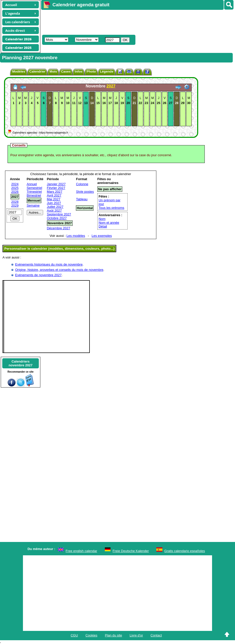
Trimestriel (34, 192)
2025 (15, 188)
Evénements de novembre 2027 (38, 275)
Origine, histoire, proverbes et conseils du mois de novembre (59, 270)
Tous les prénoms (111, 208)
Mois (53, 71)
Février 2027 (56, 188)
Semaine (33, 205)
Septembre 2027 (59, 214)
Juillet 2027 (55, 207)
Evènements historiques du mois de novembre (49, 264)
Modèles (19, 71)
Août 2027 (54, 211)
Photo (91, 71)
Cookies (91, 635)
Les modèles (76, 236)
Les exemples (102, 236)
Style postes (85, 192)
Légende (107, 71)
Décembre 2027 (59, 228)
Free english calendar (81, 551)
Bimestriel (34, 195)
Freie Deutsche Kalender (131, 551)
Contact (156, 635)
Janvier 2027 (56, 184)
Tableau (82, 199)
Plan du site (113, 635)
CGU (74, 635)
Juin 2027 (54, 203)
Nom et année (109, 223)
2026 (15, 192)
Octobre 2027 (57, 218)
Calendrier (37, 71)
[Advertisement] (133, 22)
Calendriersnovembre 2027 (21, 363)
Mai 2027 (54, 199)
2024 (15, 184)
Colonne (82, 184)
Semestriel (34, 188)
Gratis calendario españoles (185, 551)
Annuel (32, 184)
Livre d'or (136, 635)
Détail (103, 226)
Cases (66, 71)
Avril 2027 (54, 195)
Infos (79, 71)
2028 (15, 202)
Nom (102, 219)
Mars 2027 (55, 192)
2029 (15, 205)
